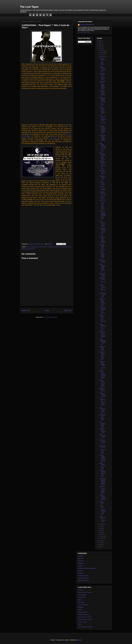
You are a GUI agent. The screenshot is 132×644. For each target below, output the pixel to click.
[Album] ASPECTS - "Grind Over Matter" (102, 466)
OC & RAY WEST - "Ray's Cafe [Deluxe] (102, 247)
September (102, 57)
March (101, 534)
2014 (100, 49)
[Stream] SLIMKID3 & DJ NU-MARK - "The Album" (103, 473)
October (102, 55)
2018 (100, 41)
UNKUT (80, 624)
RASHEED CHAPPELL (83, 576)
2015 (100, 47)
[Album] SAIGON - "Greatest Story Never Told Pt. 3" (103, 156)
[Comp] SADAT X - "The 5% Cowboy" (102, 395)
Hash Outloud (81, 602)
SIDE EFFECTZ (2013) (83, 578)
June (101, 528)
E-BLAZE (80, 566)
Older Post (68, 311)
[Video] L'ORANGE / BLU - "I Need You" (102, 410)
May (101, 530)
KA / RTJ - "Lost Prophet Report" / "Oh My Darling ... (102, 255)
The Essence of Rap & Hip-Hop (85, 620)
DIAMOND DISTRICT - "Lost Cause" (103, 178)
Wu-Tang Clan (31, 249)
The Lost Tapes (29, 7)
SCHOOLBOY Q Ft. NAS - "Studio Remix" (102, 417)
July (101, 526)
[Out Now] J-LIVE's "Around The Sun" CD (102, 93)
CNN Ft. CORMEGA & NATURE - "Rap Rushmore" (103, 402)
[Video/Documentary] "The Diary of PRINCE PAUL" (102, 77)
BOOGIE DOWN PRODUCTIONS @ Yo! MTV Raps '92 (102, 458)
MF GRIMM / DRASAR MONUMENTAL (87, 568)
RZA (58, 247)
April (101, 532)
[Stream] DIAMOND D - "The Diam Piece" (102, 61)
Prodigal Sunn (52, 247)
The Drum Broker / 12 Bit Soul (85, 617)
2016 (100, 45)
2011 (100, 545)
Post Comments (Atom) (51, 317)
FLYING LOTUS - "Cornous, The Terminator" (102, 288)
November (102, 53)
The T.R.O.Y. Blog (82, 622)
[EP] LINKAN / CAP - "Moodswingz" (102, 172)
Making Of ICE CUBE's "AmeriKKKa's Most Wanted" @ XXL (102, 375)
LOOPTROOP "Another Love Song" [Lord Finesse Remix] (102, 204)
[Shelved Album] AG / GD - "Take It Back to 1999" (102, 383)
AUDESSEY (81, 556)
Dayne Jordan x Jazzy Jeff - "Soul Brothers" (102, 224)
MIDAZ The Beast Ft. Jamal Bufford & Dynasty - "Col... (102, 335)
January (102, 538)
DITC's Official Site (82, 595)
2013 (100, 541)
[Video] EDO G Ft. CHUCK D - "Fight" (103, 431)
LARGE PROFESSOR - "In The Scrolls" (102, 327)
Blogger (79, 640)
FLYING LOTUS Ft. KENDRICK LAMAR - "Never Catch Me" (103, 510)
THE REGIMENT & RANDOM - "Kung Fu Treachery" (103, 120)
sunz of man (64, 247)
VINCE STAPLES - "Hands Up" (102, 436)
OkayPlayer (81, 607)
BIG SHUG (80, 559)
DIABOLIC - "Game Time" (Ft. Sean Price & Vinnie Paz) (102, 356)
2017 (100, 43)
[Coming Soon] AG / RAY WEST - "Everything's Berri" (103, 240)
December (102, 51)
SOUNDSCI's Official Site (84, 615)
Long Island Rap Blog (83, 605)
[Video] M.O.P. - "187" (102, 503)
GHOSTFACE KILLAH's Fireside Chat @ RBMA (102, 490)
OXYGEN (80, 571)
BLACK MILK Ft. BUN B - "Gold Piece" (103, 295)
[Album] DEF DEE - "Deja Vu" (102, 390)
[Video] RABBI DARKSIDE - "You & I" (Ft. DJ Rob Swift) (103, 147)
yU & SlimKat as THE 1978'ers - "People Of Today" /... (102, 139)
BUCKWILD (81, 561)
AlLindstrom (81, 590)
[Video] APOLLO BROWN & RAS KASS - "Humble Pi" (102, 268)
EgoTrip (80, 600)
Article (28, 247)
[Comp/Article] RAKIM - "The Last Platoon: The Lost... (103, 231)
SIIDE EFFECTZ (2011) (83, 581)
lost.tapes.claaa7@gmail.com (87, 25)
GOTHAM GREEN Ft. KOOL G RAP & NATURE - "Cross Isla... (102, 130)
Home (47, 311)
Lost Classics (43, 247)
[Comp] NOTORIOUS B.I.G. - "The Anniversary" (102, 319)
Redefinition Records (83, 612)
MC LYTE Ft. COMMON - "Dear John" (102, 442)
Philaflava (80, 610)
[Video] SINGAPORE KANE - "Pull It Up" (103, 342)
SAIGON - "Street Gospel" (102, 183)
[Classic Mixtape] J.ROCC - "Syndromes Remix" (103, 497)
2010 (100, 547)
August (101, 524)
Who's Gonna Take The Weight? (85, 627)
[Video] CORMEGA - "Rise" (103, 261)
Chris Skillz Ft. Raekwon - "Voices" (102, 188)
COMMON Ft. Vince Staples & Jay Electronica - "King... (102, 165)
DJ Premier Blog (82, 597)
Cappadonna (34, 247)
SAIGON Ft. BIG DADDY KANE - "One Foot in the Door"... (103, 303)
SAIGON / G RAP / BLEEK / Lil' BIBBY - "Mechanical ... (102, 365)
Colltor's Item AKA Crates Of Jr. (85, 592)
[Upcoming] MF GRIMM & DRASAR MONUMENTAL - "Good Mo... (103, 215)
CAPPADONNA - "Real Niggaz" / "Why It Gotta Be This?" (102, 85)
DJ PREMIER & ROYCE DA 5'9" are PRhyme (103, 311)
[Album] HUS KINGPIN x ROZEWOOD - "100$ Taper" (103, 450)
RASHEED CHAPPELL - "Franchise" (102, 280)
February (102, 536)
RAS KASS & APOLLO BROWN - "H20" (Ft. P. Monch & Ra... (102, 482)
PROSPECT (81, 573)
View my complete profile (84, 32)
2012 (100, 543)
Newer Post (26, 311)
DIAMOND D (81, 563)
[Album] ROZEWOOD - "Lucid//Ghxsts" (103, 519)
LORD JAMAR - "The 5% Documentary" (103, 69)
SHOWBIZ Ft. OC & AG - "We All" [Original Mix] (102, 195)
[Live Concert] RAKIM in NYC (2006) (102, 424)
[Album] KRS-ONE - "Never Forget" (103, 348)
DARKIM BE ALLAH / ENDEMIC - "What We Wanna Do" (102, 102)
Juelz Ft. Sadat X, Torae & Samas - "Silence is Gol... (102, 110)
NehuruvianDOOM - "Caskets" (102, 275)
